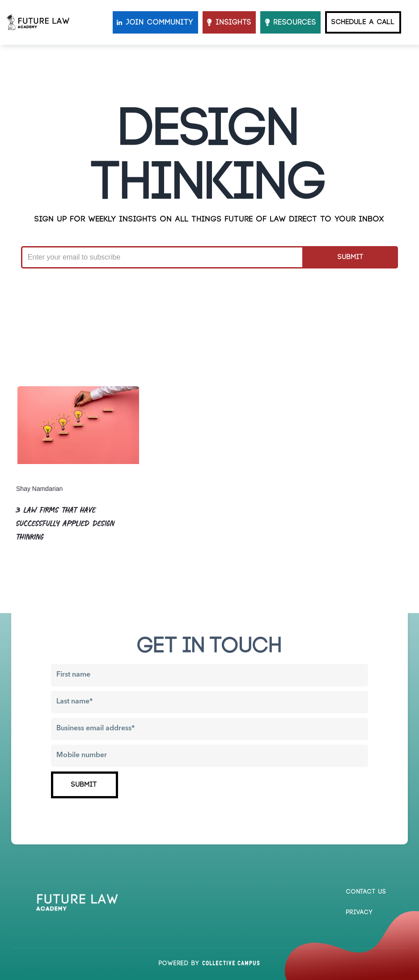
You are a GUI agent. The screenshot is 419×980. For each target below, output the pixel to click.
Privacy (360, 912)
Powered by (209, 963)
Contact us (366, 892)
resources (295, 22)
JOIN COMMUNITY (160, 22)
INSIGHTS (234, 22)
